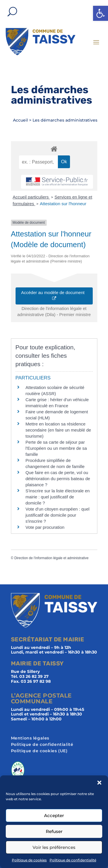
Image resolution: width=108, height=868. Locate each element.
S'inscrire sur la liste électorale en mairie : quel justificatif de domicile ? (58, 497)
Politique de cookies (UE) (39, 751)
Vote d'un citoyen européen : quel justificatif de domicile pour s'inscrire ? (58, 515)
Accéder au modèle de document (54, 295)
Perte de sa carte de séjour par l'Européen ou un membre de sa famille (56, 448)
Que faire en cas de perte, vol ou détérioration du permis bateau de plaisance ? (58, 479)
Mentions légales (30, 738)
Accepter (54, 815)
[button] (101, 13)
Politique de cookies (29, 860)
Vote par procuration (45, 527)
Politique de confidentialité (73, 860)
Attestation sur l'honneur (63, 204)
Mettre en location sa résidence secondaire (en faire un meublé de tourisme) (58, 430)
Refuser (54, 831)
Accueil (20, 120)
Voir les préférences (54, 847)
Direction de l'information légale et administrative (52, 558)
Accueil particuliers (31, 197)
